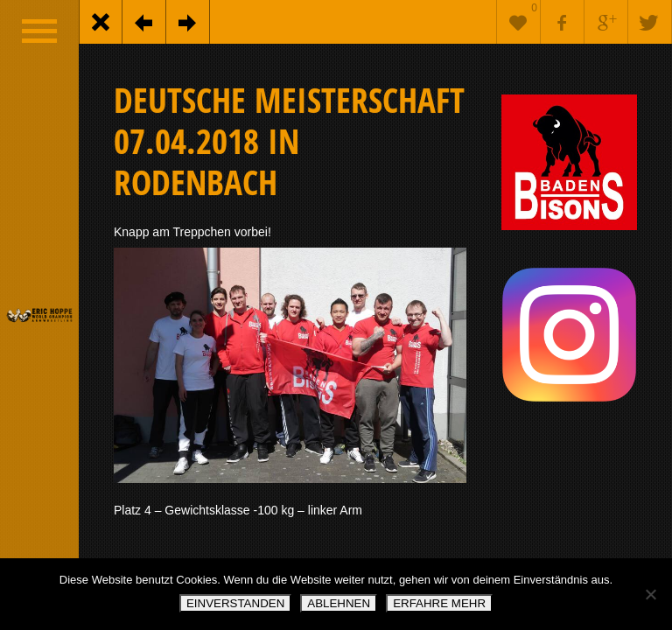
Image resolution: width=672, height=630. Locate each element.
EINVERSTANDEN (235, 603)
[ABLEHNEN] (650, 594)
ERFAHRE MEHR (439, 603)
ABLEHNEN (339, 603)
